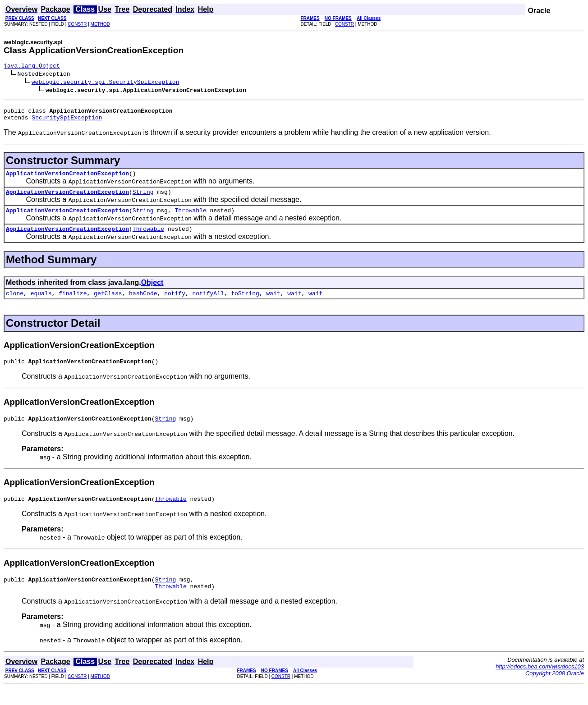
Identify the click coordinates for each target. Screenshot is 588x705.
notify (175, 304)
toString (245, 304)
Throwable (190, 218)
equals (41, 304)
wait (273, 304)
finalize (73, 304)
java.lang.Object (32, 67)
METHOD (100, 24)
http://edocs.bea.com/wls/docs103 (540, 684)
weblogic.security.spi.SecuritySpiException (106, 83)
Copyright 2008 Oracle (555, 691)
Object (152, 292)
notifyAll (208, 304)
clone (15, 304)
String (143, 198)
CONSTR (77, 24)
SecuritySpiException (67, 121)
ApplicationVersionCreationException (67, 179)
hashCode (143, 304)
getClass (108, 304)
